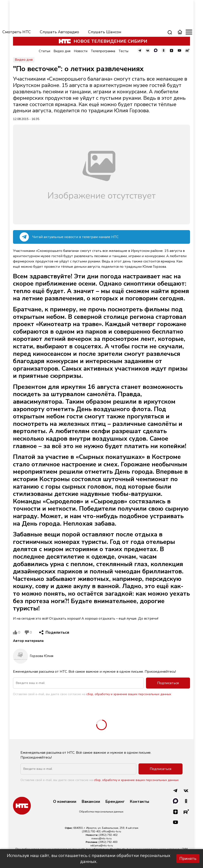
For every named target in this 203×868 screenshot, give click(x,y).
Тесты (123, 51)
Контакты (140, 802)
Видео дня (62, 51)
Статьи (44, 51)
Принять (188, 859)
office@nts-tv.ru (111, 831)
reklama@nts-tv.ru (102, 846)
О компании (65, 802)
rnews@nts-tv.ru (101, 838)
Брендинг (115, 802)
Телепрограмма (103, 51)
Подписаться (168, 683)
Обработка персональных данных (101, 812)
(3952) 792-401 (91, 831)
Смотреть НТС (17, 32)
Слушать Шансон (105, 32)
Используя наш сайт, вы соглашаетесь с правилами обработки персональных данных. (89, 859)
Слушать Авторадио (59, 32)
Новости (81, 51)
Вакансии (91, 802)
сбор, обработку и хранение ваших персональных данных (129, 694)
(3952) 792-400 (108, 842)
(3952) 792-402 (108, 835)
